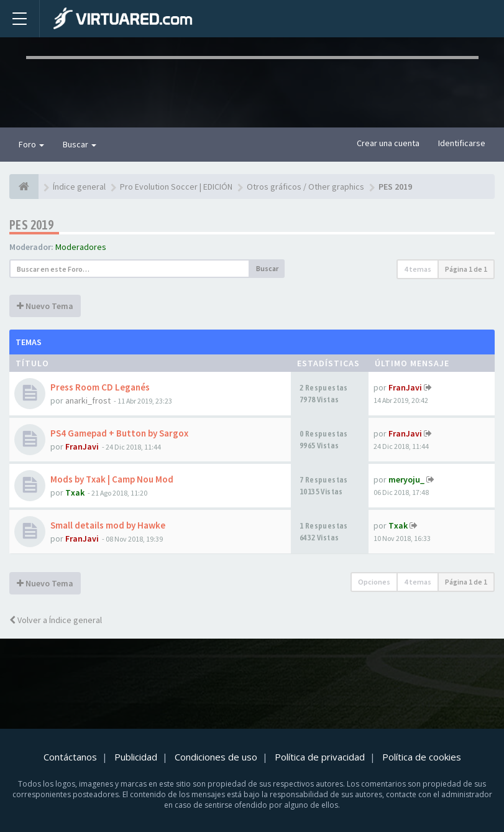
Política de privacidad (320, 757)
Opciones (374, 582)
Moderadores (81, 247)
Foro (31, 144)
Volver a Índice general (56, 620)
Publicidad (136, 757)
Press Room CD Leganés (100, 387)
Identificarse (462, 143)
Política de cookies (422, 757)
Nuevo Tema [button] (45, 306)
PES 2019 (31, 225)
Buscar (80, 144)
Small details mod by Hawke (108, 525)
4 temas (418, 269)
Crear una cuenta (388, 143)
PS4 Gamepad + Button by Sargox (119, 433)
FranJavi (405, 387)
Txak (75, 492)
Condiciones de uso (216, 757)
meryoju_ (406, 479)
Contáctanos (70, 757)
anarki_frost (88, 400)
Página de (466, 269)
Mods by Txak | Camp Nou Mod (112, 479)
